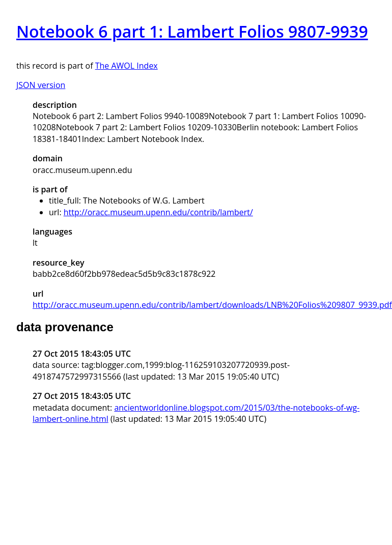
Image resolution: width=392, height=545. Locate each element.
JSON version (41, 85)
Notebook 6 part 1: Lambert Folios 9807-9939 (192, 31)
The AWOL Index (127, 66)
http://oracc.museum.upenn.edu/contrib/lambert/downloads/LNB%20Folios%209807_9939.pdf (212, 305)
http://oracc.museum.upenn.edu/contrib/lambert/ (158, 212)
